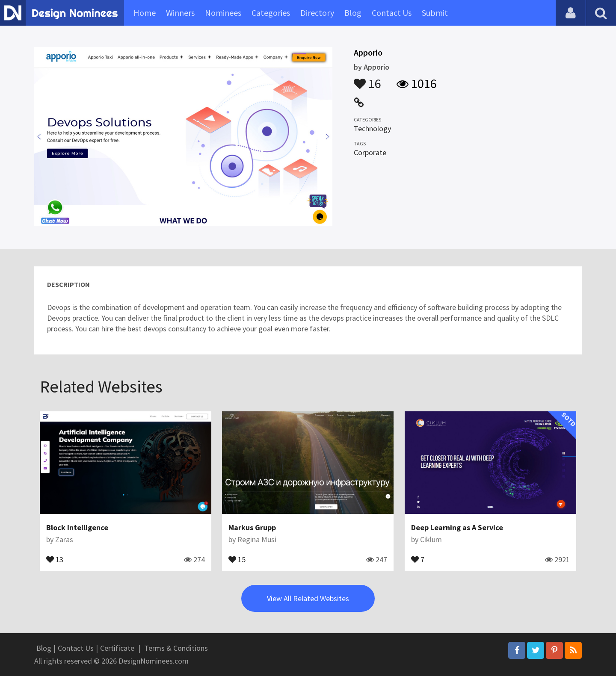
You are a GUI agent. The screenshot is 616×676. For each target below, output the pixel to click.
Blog (353, 13)
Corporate (370, 152)
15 (237, 559)
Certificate (117, 648)
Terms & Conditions (176, 648)
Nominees (223, 13)
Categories (271, 13)
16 (367, 80)
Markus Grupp (252, 527)
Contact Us (392, 13)
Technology (372, 128)
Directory (317, 13)
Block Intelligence (77, 527)
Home (145, 13)
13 (55, 559)
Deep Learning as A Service (457, 527)
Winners (180, 13)
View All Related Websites (308, 598)
